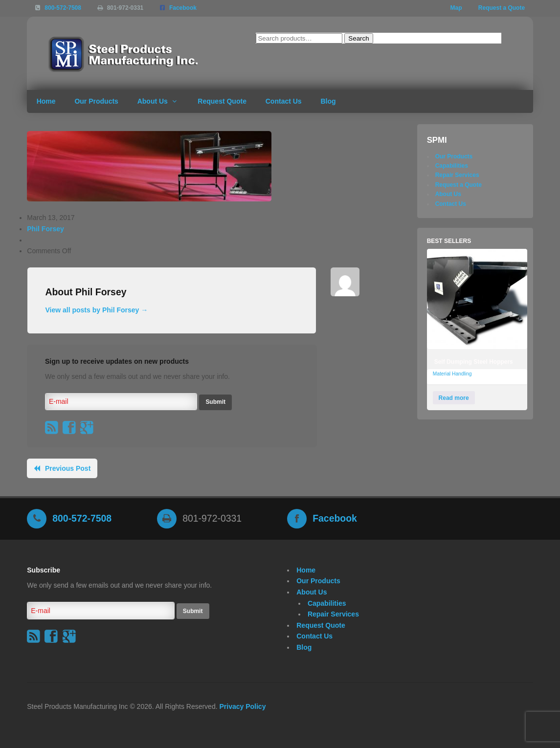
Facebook (183, 8)
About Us (153, 101)
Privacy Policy (242, 706)
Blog (328, 101)
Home (46, 101)
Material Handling (452, 374)
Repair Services (457, 175)
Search (358, 38)
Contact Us (284, 101)
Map (456, 8)
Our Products (96, 101)
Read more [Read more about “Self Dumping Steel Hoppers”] (454, 398)
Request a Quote (502, 8)
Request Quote (222, 101)
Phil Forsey (45, 229)
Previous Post (68, 468)
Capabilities (452, 166)
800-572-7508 (63, 8)
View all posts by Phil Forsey (96, 310)
